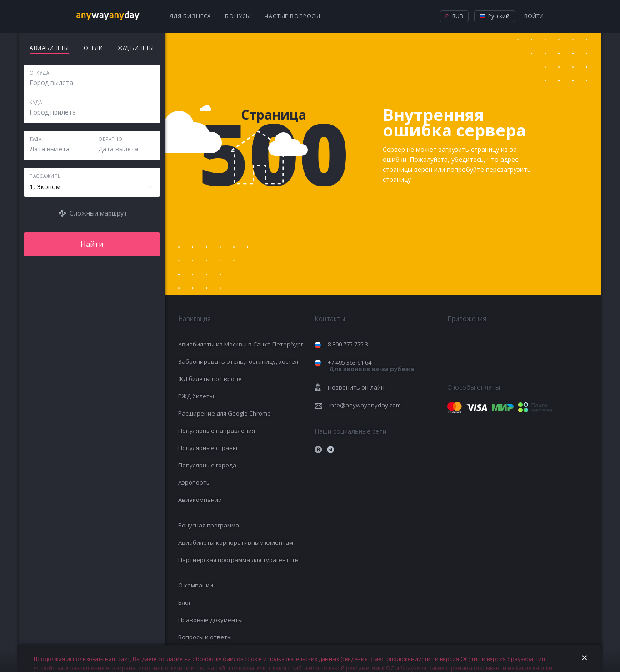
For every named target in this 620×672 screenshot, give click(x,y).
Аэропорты (195, 482)
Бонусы (238, 16)
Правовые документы (210, 620)
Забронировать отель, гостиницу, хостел (238, 361)
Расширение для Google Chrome (225, 413)
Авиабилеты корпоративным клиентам (236, 542)
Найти (92, 244)
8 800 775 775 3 (348, 344)
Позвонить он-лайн (356, 387)
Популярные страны (208, 448)
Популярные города (207, 465)
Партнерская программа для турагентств (238, 560)
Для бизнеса (190, 16)
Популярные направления (217, 431)
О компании (196, 585)
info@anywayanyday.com (365, 405)
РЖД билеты (196, 396)
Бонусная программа (209, 525)
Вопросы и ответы (205, 637)
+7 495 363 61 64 (371, 366)
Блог (185, 602)
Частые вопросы (292, 16)
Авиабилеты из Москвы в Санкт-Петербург (241, 344)
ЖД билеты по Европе (210, 379)
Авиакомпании (200, 500)
